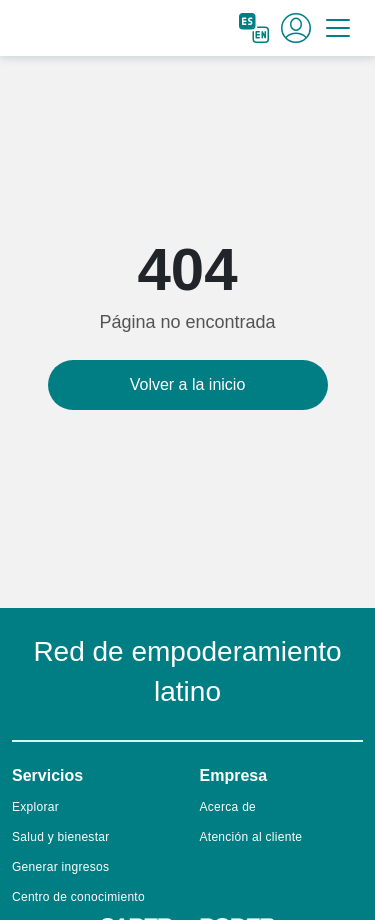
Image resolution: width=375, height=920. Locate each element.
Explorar (35, 807)
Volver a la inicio (188, 384)
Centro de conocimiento (78, 897)
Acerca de (228, 807)
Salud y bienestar (61, 837)
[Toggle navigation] (338, 28)
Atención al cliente (251, 837)
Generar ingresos (60, 867)
